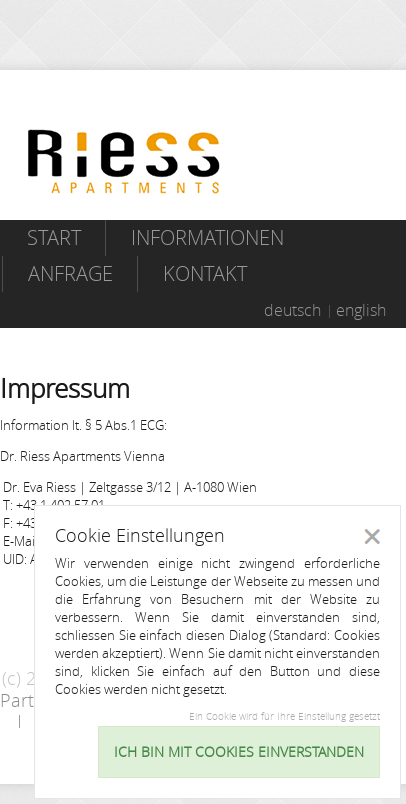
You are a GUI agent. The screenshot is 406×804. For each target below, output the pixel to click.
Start (54, 237)
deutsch (292, 310)
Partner (31, 700)
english (361, 310)
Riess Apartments (124, 161)
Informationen (207, 237)
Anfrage (70, 273)
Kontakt (205, 273)
